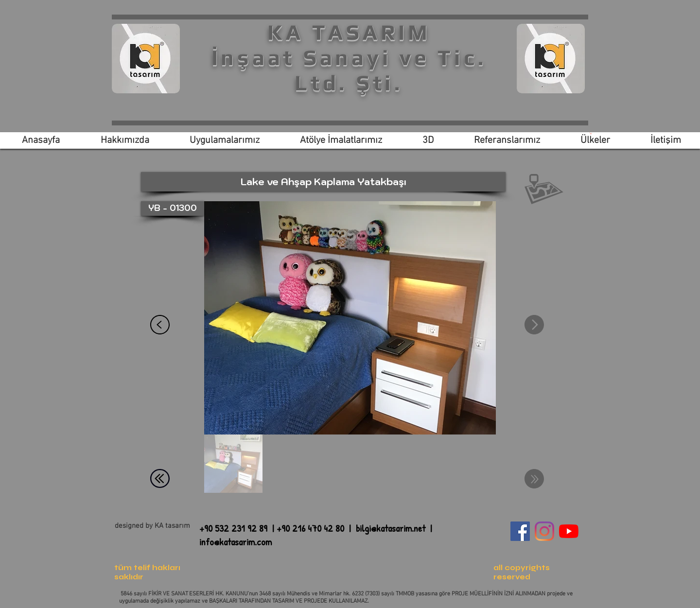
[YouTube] (569, 531)
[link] (591, 133)
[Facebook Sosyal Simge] (520, 531)
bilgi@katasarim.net (391, 528)
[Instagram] (544, 531)
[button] (323, 182)
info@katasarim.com (236, 542)
